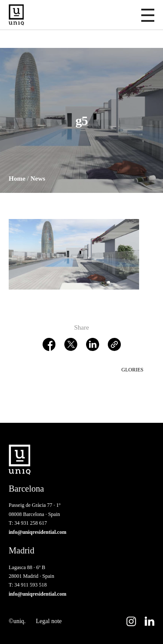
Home (17, 179)
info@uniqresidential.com (38, 532)
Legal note (49, 621)
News (38, 179)
